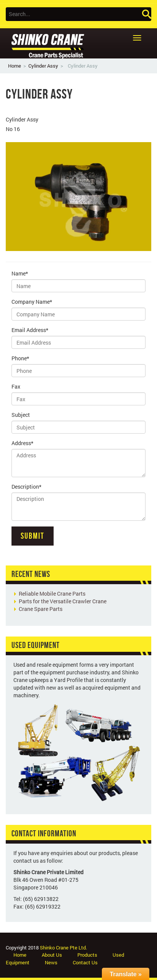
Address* (22, 443)
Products (87, 955)
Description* (26, 487)
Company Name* (32, 302)
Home (15, 66)
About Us (52, 955)
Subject (21, 415)
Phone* (20, 358)
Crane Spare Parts (41, 609)
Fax (16, 386)
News (51, 962)
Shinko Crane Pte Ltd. (63, 948)
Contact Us (85, 962)
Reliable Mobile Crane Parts (52, 594)
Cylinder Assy (43, 66)
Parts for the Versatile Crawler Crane (63, 601)
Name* (20, 273)
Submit (33, 536)
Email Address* (30, 330)
